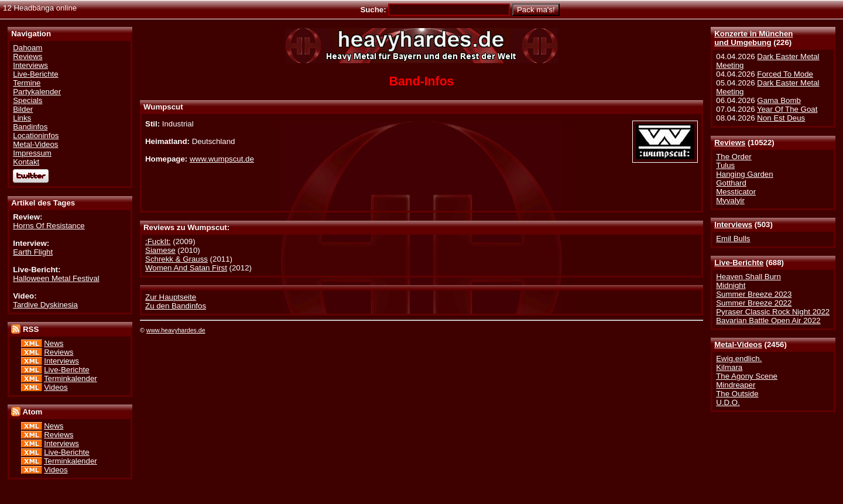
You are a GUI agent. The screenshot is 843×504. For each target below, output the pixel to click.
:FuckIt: (158, 241)
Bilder (23, 109)
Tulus (725, 165)
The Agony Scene (747, 376)
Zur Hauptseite (171, 297)
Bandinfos (30, 127)
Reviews (730, 143)
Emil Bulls (733, 239)
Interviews (733, 224)
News (54, 343)
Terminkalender (71, 378)
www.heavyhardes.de (176, 330)
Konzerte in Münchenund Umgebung (753, 38)
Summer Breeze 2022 (754, 303)
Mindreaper (736, 385)
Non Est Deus (781, 118)
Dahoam (28, 48)
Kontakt (26, 162)
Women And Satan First (186, 268)
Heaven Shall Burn (748, 277)
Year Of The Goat (787, 109)
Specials (28, 100)
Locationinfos (36, 136)
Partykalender (37, 92)
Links (22, 118)
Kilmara (729, 367)
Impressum (32, 153)
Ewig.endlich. (739, 359)
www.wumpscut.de (222, 159)
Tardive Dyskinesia (45, 305)
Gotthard (731, 183)
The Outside (737, 394)
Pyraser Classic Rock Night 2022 (773, 312)
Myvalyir (730, 200)
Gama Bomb (779, 100)
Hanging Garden (744, 174)
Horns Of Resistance (49, 226)
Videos (56, 387)
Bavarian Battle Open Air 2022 (768, 320)
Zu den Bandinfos (176, 306)
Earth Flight (33, 252)
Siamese (160, 250)
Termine (27, 83)
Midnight (731, 285)
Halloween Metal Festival (56, 278)
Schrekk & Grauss (177, 259)
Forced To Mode (785, 74)
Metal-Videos (738, 344)
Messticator (736, 192)
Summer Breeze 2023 (754, 294)
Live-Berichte (739, 263)
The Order (734, 157)
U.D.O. (728, 402)
